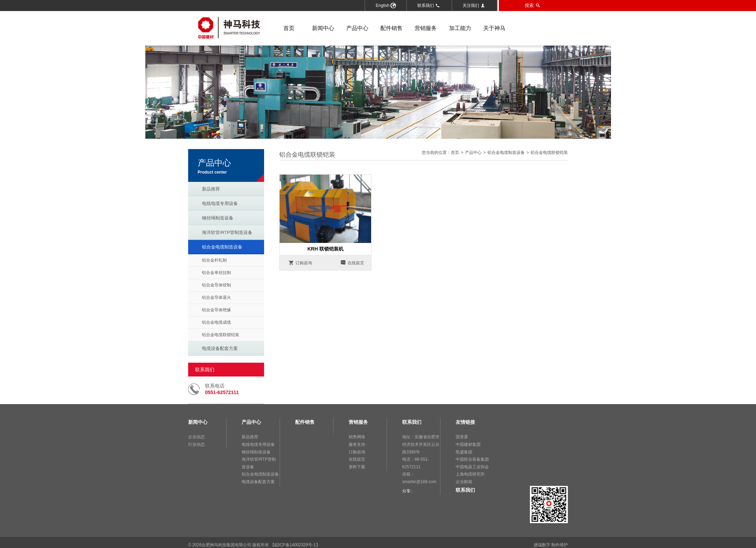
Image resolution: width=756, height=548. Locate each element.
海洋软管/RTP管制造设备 (227, 232)
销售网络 (357, 437)
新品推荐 (211, 189)
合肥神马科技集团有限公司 (226, 545)
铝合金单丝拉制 (216, 273)
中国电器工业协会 (472, 467)
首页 (289, 28)
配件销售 (391, 28)
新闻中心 (323, 28)
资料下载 (357, 467)
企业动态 (196, 437)
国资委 (462, 437)
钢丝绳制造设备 (218, 218)
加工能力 (460, 28)
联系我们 (429, 6)
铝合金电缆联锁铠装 (221, 335)
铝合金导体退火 (216, 297)
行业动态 (196, 444)
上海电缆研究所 (470, 474)
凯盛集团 (464, 452)
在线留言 (352, 263)
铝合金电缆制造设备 (222, 247)
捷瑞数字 (542, 545)
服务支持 (357, 444)
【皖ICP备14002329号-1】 (295, 545)
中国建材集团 (468, 444)
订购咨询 (300, 263)
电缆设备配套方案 (220, 348)
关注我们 (474, 6)
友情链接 (465, 422)
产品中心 (357, 28)
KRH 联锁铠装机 (325, 249)
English (386, 6)
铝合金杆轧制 (214, 260)
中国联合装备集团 (472, 459)
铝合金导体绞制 (216, 285)
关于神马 (494, 28)
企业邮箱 (464, 482)
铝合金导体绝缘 (216, 310)
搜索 (532, 6)
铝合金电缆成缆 (216, 322)
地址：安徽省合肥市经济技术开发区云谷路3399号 (421, 444)
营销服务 (426, 28)
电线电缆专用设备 (220, 203)
